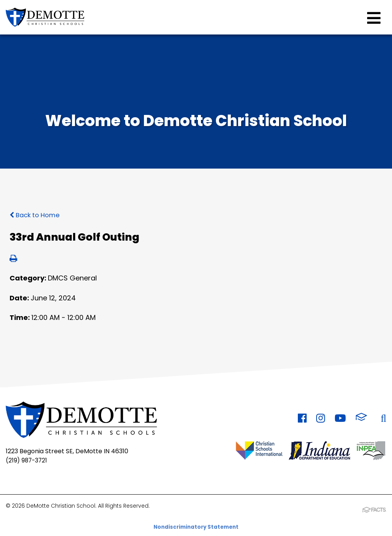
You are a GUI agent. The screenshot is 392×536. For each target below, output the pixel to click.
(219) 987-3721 (27, 460)
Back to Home (37, 215)
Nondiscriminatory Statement (196, 525)
